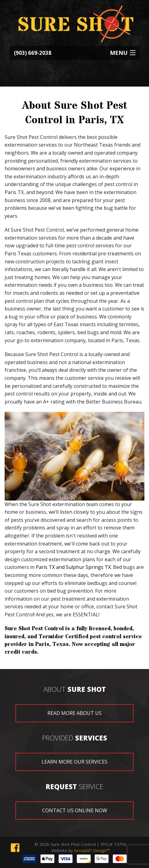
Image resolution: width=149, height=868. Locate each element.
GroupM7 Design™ (92, 850)
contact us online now (75, 810)
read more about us (74, 713)
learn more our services (74, 762)
